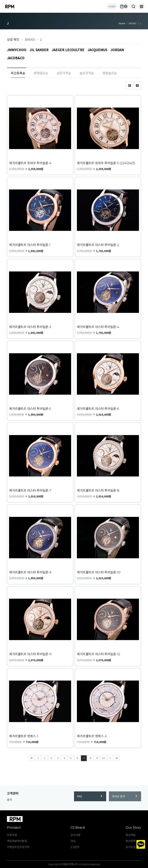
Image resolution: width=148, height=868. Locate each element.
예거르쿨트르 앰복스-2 (92, 736)
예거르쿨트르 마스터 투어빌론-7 (30, 491)
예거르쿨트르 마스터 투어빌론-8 (98, 491)
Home (122, 23)
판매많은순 (41, 73)
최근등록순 (18, 73)
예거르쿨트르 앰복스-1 (24, 736)
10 (103, 758)
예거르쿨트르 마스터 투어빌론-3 (30, 327)
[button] (133, 6)
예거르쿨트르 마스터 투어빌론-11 (30, 654)
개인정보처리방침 (17, 841)
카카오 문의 (124, 796)
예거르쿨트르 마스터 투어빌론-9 (30, 572)
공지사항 (76, 835)
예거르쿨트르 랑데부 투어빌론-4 (30, 163)
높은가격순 (87, 73)
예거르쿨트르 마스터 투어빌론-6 (98, 409)
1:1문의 (75, 847)
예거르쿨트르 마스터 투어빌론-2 (98, 245)
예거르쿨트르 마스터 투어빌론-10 (99, 572)
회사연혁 (131, 841)
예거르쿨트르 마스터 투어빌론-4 (98, 327)
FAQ (90, 796)
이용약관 (12, 835)
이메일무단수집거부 (18, 847)
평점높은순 (110, 73)
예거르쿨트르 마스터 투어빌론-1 (30, 245)
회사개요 (131, 835)
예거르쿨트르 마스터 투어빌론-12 (99, 654)
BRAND (30, 39)
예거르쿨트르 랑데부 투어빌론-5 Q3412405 (106, 163)
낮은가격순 (64, 73)
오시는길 (131, 847)
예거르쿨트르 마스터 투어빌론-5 (30, 409)
